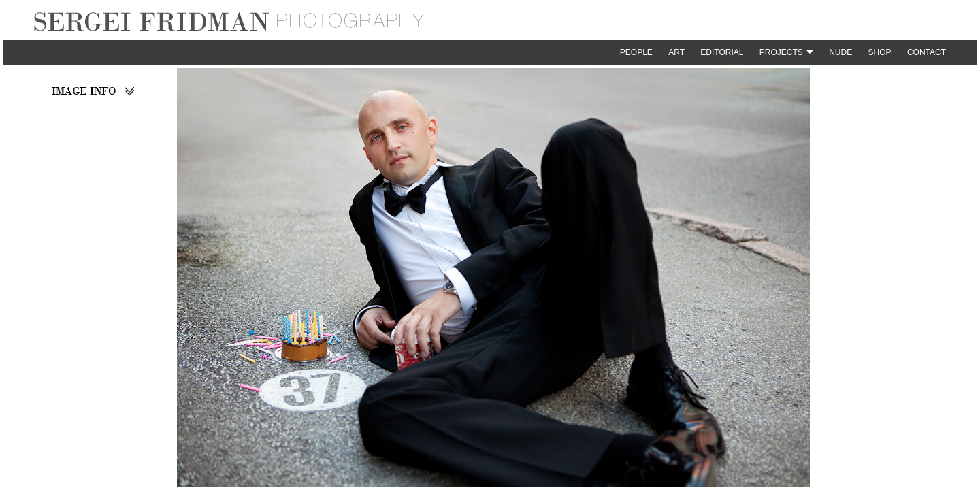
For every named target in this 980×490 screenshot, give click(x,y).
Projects (781, 52)
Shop (880, 52)
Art (676, 52)
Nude (840, 52)
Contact (927, 52)
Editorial (722, 52)
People (636, 52)
